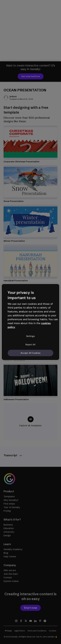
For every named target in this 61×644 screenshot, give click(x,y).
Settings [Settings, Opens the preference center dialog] (31, 336)
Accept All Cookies (31, 353)
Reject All (30, 345)
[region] (30, 322)
